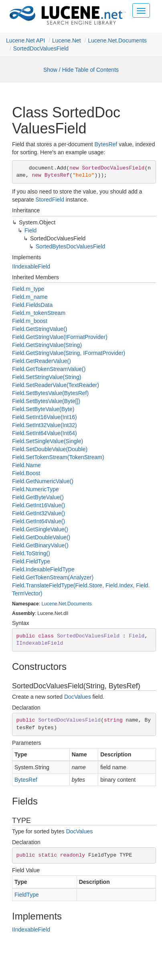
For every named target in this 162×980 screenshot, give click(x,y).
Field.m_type (28, 289)
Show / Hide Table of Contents (81, 70)
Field (30, 230)
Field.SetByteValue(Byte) (43, 409)
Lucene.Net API (25, 40)
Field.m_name (30, 297)
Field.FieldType (31, 561)
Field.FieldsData (32, 305)
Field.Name (26, 465)
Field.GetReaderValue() (42, 361)
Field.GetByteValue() (38, 497)
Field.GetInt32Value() (38, 513)
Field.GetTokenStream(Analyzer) (53, 577)
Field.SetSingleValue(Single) (48, 441)
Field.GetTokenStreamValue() (49, 369)
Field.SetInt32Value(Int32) (45, 425)
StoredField (50, 200)
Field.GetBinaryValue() (40, 545)
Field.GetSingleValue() (40, 529)
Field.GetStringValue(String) (47, 345)
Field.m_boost (30, 321)
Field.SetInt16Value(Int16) (45, 417)
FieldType (27, 895)
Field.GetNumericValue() (43, 481)
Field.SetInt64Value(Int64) (45, 433)
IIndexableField (31, 266)
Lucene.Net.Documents (117, 40)
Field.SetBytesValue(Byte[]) (46, 401)
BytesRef (106, 144)
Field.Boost (26, 473)
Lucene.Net (67, 40)
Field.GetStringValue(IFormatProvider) (60, 337)
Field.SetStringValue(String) (47, 377)
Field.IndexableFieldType (43, 569)
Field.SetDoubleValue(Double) (50, 449)
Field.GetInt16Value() (38, 505)
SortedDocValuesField (41, 48)
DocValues (78, 697)
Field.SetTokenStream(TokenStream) (58, 457)
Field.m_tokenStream (39, 313)
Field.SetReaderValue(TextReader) (56, 385)
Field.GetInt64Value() (38, 521)
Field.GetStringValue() (39, 329)
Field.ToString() (31, 553)
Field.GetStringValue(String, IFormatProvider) (69, 353)
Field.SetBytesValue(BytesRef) (50, 393)
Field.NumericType (35, 489)
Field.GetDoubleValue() (41, 537)
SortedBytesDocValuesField (70, 246)
